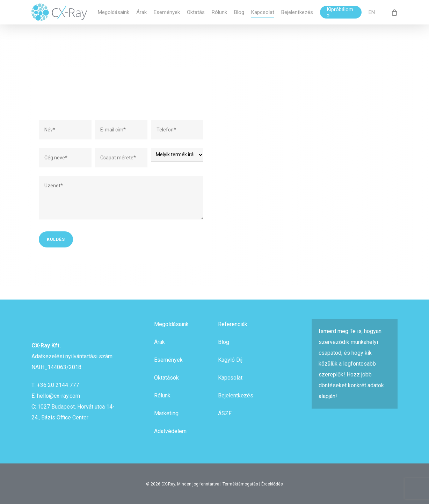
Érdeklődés (272, 484)
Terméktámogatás (240, 484)
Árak (159, 342)
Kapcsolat (230, 378)
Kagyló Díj (230, 360)
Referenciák (233, 324)
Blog (224, 342)
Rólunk (162, 395)
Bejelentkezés (236, 395)
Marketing (166, 413)
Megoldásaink (171, 324)
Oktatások (166, 378)
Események (168, 360)
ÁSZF (225, 413)
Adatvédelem (170, 431)
